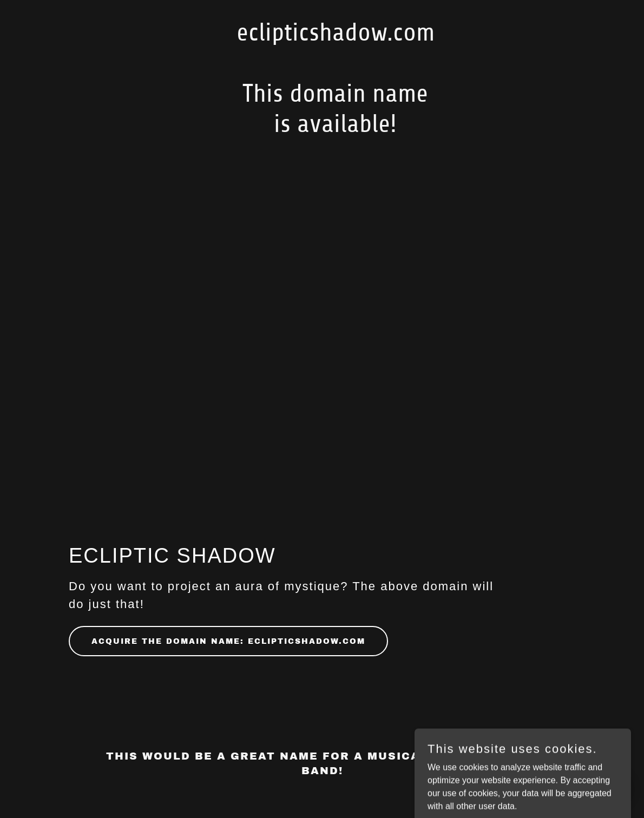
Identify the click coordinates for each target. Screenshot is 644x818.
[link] (322, 129)
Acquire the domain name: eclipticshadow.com (228, 641)
